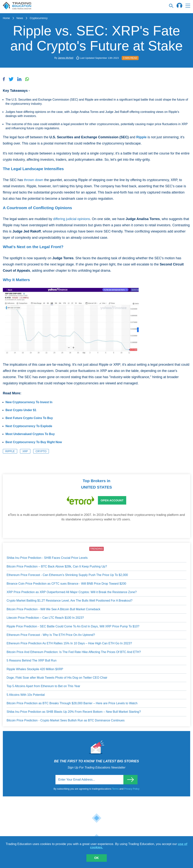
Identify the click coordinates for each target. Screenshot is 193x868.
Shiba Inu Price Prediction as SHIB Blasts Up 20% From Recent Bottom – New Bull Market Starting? (74, 712)
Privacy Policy (132, 789)
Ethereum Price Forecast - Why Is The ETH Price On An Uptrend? (51, 635)
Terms (116, 789)
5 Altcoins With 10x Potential (26, 695)
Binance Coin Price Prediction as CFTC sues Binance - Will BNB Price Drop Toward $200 (66, 584)
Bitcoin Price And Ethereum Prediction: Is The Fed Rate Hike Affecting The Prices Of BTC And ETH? (74, 652)
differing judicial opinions (72, 219)
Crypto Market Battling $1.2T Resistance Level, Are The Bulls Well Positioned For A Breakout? (70, 601)
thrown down (34, 180)
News (20, 18)
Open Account (112, 500)
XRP (25, 451)
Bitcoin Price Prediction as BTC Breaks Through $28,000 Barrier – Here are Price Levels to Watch (72, 703)
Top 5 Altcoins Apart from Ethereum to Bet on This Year (43, 686)
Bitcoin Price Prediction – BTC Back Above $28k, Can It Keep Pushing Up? (57, 566)
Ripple (10, 451)
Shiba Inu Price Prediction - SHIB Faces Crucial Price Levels (47, 558)
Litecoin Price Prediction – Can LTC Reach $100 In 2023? (45, 618)
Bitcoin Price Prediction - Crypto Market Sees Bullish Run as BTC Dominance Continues (66, 720)
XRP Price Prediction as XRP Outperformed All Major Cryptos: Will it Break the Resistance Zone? (72, 592)
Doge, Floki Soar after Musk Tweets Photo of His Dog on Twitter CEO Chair (57, 678)
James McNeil (66, 58)
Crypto (41, 451)
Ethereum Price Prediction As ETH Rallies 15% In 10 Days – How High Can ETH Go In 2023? (69, 643)
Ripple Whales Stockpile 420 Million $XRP (35, 669)
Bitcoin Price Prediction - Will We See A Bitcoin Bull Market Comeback (53, 609)
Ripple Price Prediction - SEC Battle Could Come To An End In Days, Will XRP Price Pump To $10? (73, 626)
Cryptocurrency (39, 18)
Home (6, 18)
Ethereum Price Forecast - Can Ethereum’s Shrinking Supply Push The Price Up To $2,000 (67, 575)
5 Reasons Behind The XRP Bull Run (32, 660)
